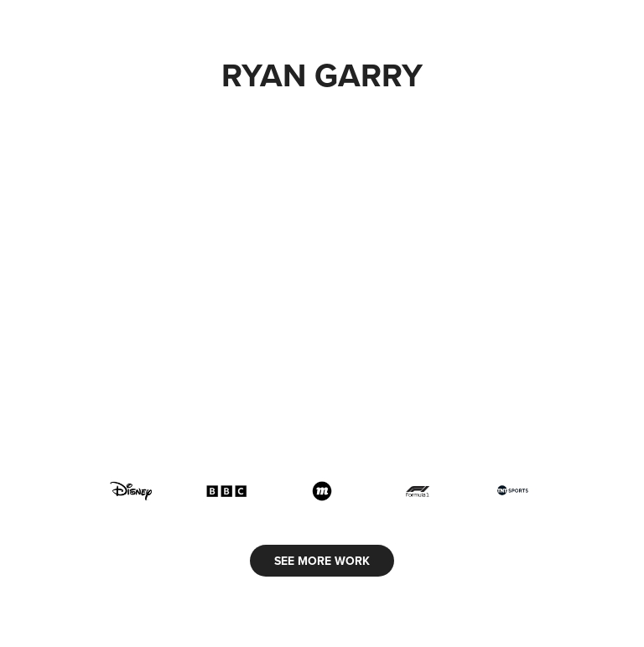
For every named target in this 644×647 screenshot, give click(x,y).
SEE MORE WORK (322, 561)
